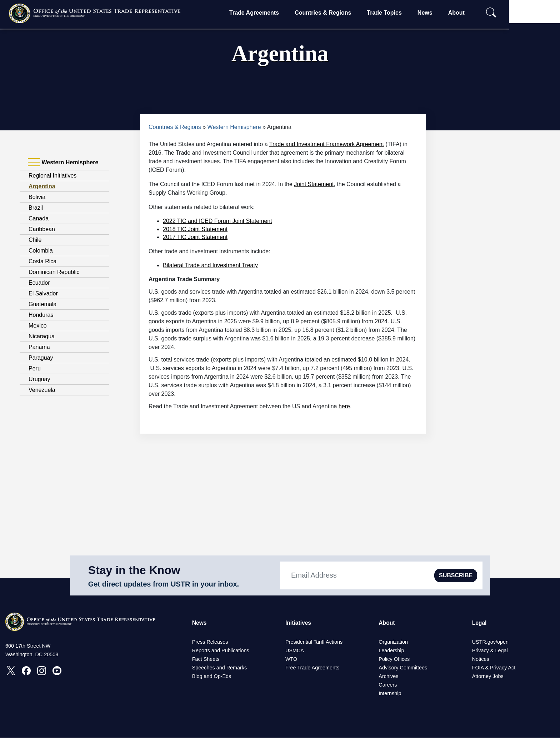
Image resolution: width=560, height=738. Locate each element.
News (447, 13)
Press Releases (210, 642)
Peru (35, 368)
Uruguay (39, 379)
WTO (291, 659)
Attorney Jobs (488, 677)
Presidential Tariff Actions (314, 642)
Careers (388, 685)
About (479, 13)
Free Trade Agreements (312, 668)
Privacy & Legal (490, 651)
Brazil (36, 208)
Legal (480, 623)
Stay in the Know (134, 570)
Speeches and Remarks (220, 668)
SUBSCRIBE (456, 575)
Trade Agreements (277, 13)
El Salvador (43, 293)
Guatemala (42, 304)
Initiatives (299, 623)
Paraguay (41, 358)
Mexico (38, 326)
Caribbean (42, 229)
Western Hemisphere (234, 127)
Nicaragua (42, 336)
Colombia (41, 251)
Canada (39, 218)
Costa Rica (42, 261)
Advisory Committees (403, 668)
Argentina (42, 186)
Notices (481, 659)
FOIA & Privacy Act (494, 668)
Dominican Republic (54, 272)
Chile (35, 240)
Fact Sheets (206, 659)
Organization (393, 642)
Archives (388, 677)
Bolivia (37, 197)
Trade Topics (407, 13)
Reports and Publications (221, 651)
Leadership (391, 651)
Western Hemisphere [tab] (63, 163)
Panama (39, 347)
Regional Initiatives (52, 176)
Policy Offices (394, 659)
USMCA (295, 651)
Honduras (41, 315)
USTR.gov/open (490, 642)
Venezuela (42, 390)
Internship (390, 694)
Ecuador (39, 283)
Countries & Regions (345, 13)
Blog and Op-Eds (212, 677)
